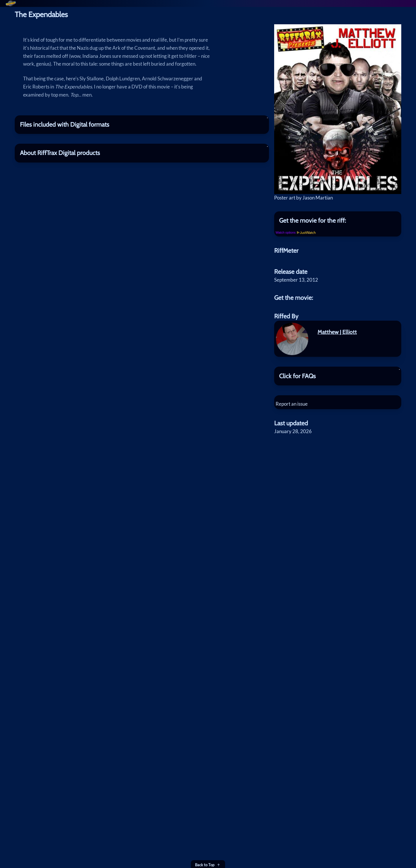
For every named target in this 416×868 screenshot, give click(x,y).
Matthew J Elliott (337, 363)
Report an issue (295, 435)
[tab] (338, 248)
